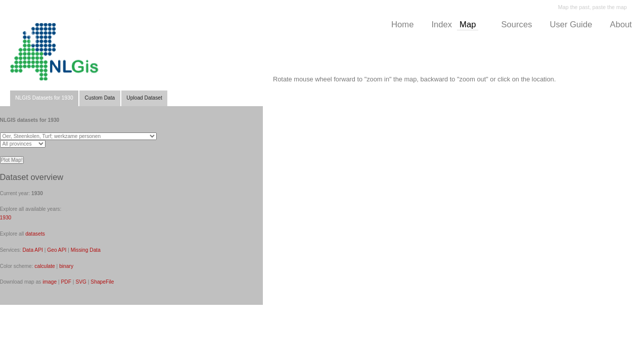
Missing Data (86, 250)
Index (442, 25)
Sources (516, 25)
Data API (32, 250)
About (621, 25)
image (50, 282)
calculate (44, 266)
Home (402, 25)
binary (66, 266)
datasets (35, 234)
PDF (66, 282)
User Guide (571, 25)
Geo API (57, 250)
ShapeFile (102, 282)
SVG (81, 282)
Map (468, 25)
